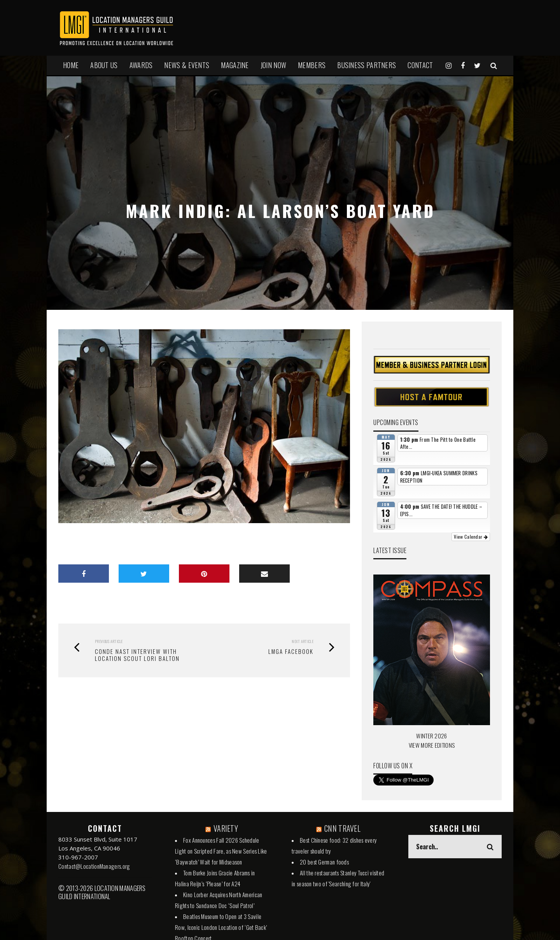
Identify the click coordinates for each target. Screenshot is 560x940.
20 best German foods (324, 862)
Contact (420, 65)
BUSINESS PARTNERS (367, 65)
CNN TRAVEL (342, 828)
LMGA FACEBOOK (291, 651)
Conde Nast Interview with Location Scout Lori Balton (137, 655)
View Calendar (471, 537)
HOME (71, 65)
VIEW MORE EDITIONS (432, 745)
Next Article (303, 641)
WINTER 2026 (431, 736)
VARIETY (226, 828)
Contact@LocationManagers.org (94, 866)
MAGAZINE (235, 65)
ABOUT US (104, 65)
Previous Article (109, 641)
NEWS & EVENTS (187, 65)
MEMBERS (312, 65)
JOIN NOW (273, 65)
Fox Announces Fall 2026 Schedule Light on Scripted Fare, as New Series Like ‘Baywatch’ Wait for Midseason (221, 851)
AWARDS (141, 65)
